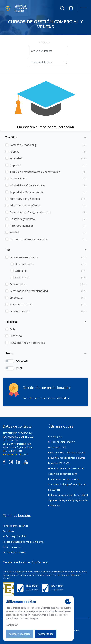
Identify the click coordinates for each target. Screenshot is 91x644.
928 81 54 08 (15, 451)
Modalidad (12, 322)
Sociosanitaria (48, 179)
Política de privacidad (14, 536)
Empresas (48, 298)
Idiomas (48, 152)
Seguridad (48, 158)
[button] (48, 51)
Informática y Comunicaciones (48, 185)
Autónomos (50, 277)
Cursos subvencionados (48, 257)
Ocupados (50, 271)
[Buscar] (45, 62)
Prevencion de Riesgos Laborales (48, 212)
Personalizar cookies (14, 552)
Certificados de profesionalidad (48, 291)
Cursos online (48, 284)
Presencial (16, 336)
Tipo (8, 250)
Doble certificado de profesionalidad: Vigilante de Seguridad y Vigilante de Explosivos (68, 500)
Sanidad (48, 232)
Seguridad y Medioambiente (48, 192)
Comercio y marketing (48, 145)
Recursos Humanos (48, 226)
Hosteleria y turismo (48, 219)
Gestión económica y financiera (48, 239)
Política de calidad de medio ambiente (23, 542)
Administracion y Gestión (48, 199)
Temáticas (12, 138)
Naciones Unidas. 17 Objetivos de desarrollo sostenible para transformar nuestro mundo (66, 474)
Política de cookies (13, 547)
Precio (9, 354)
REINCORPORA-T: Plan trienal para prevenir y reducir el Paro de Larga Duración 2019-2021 (67, 458)
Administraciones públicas (48, 205)
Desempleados (50, 264)
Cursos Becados (48, 311)
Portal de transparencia (15, 526)
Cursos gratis (55, 437)
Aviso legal (8, 531)
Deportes (48, 165)
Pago (19, 368)
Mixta (27, 343)
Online (13, 329)
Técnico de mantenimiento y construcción (48, 172)
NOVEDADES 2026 (48, 304)
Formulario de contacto (15, 454)
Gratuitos (22, 361)
